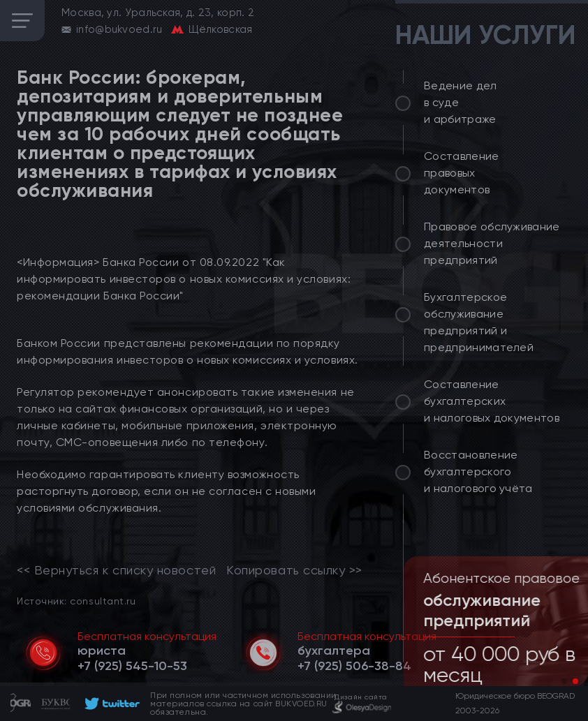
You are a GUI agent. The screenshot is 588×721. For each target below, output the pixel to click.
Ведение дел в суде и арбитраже (461, 102)
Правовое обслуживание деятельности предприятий (492, 243)
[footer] (110, 704)
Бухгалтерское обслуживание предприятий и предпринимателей (479, 322)
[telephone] (132, 666)
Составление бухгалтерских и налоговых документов (492, 401)
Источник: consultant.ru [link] (76, 601)
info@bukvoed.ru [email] (119, 29)
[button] (564, 681)
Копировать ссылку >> (294, 570)
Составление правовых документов (462, 173)
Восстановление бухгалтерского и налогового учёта (478, 471)
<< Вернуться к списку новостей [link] (116, 570)
